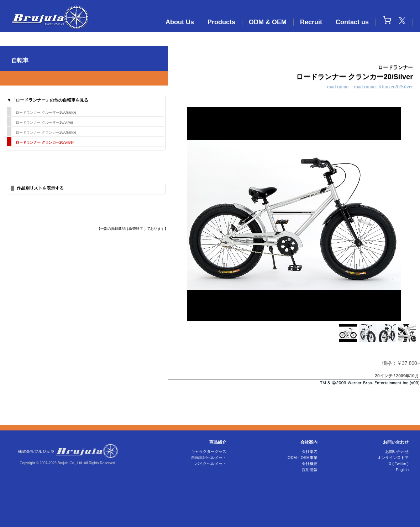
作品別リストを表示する (40, 188)
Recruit (311, 22)
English (402, 470)
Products (221, 22)
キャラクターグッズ (209, 451)
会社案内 (310, 451)
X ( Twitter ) (399, 464)
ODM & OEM (268, 22)
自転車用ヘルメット (209, 458)
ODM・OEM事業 (303, 458)
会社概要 (310, 464)
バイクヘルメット (211, 464)
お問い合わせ (397, 451)
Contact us (352, 22)
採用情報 (310, 470)
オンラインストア (393, 458)
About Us (180, 22)
